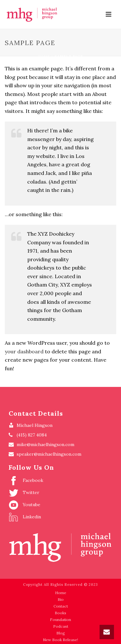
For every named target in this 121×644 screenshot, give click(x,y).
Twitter (24, 493)
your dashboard (24, 351)
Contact (61, 606)
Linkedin (25, 517)
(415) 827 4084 (32, 435)
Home (44, 56)
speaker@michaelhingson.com (49, 454)
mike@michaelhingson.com (45, 444)
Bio (61, 599)
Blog (61, 633)
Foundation (60, 620)
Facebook (26, 481)
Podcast (61, 626)
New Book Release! (60, 640)
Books (60, 613)
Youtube (24, 505)
